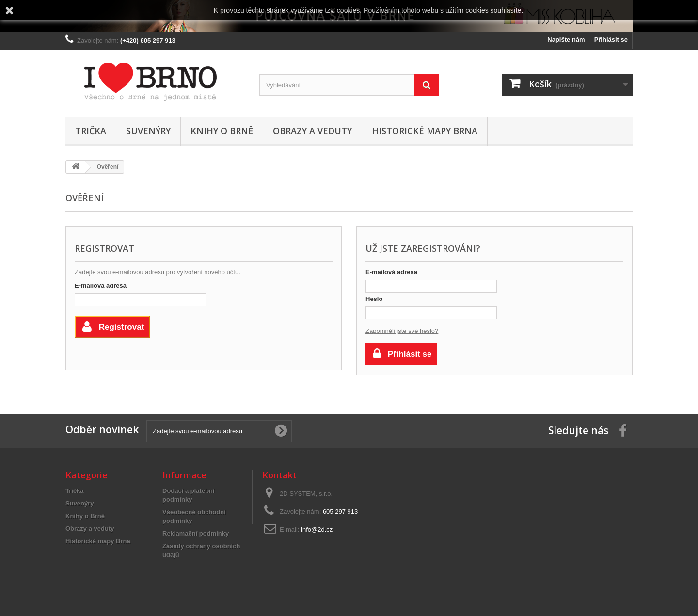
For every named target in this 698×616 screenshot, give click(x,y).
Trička (91, 131)
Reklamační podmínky (196, 533)
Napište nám (566, 39)
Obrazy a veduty (312, 131)
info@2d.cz (317, 529)
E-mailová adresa (101, 286)
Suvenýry (148, 131)
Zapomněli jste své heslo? (402, 331)
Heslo (374, 299)
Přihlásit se (611, 39)
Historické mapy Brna (425, 131)
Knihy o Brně (222, 131)
